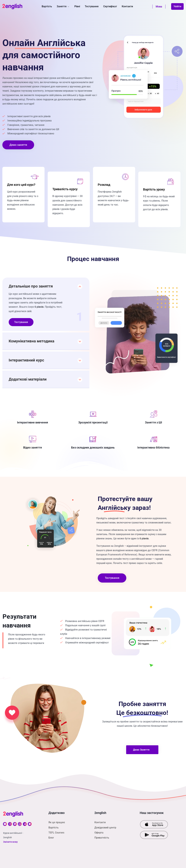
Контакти (127, 6)
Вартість (47, 6)
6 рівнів (39, 307)
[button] (46, 285)
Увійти (177, 6)
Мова (159, 7)
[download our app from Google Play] (154, 835)
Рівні (77, 6)
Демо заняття (18, 145)
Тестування (92, 6)
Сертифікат (110, 6)
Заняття (63, 6)
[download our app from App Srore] (154, 824)
